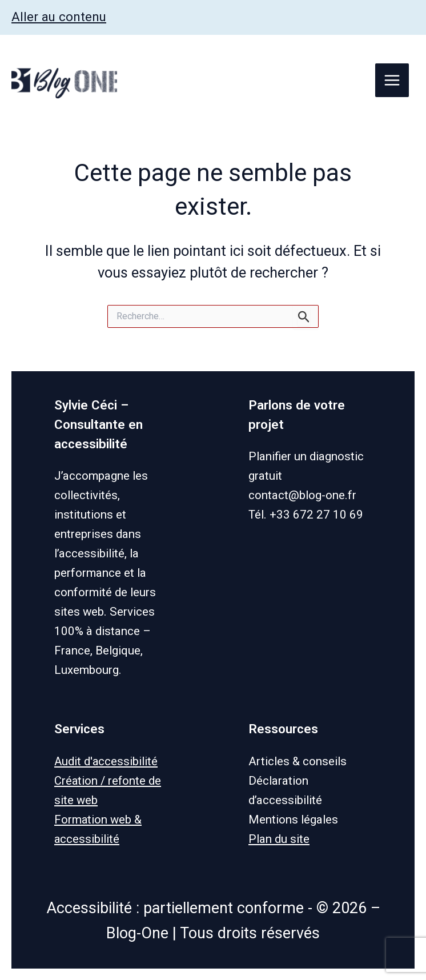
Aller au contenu (59, 17)
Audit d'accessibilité (106, 761)
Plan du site (279, 839)
